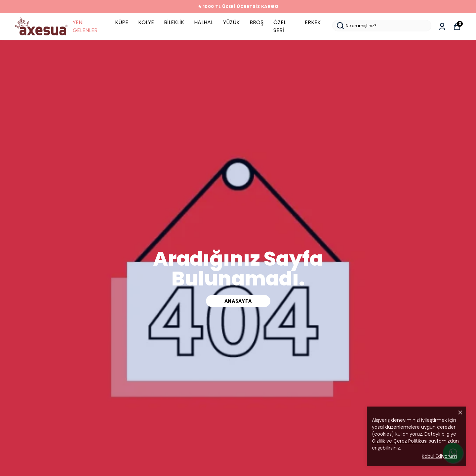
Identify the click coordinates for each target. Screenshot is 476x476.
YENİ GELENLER (85, 26)
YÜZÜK (231, 22)
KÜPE (122, 22)
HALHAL (204, 22)
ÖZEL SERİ (280, 26)
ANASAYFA (238, 301)
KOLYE (146, 22)
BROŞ (257, 22)
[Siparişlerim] (442, 27)
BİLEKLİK (174, 22)
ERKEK (313, 22)
